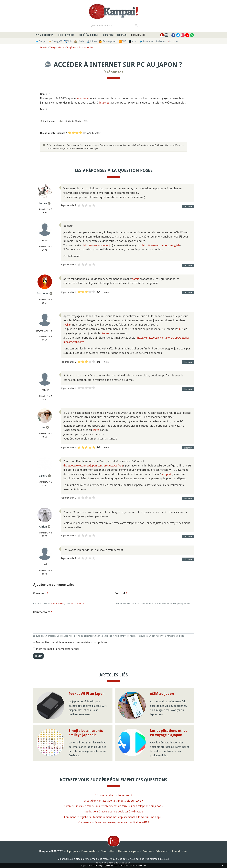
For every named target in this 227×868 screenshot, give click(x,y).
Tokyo (96, 430)
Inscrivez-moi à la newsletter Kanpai (58, 649)
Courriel (121, 593)
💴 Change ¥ (55, 41)
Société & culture (89, 35)
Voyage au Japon (44, 35)
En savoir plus (141, 866)
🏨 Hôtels (79, 41)
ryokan (67, 325)
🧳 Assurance (146, 41)
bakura (43, 476)
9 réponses (113, 72)
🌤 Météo (161, 41)
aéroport (166, 474)
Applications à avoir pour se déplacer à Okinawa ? (113, 811)
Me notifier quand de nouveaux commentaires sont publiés (72, 642)
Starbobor (43, 293)
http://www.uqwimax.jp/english (161, 245)
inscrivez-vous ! (78, 603)
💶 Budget (41, 41)
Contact (148, 851)
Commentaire (43, 612)
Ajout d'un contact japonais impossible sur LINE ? (114, 801)
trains (106, 333)
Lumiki (43, 203)
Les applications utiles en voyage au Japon (169, 733)
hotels (135, 279)
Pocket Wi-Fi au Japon (87, 694)
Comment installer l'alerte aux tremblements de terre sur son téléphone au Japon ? (113, 806)
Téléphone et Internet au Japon (81, 47)
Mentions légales (129, 851)
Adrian (43, 527)
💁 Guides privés (108, 41)
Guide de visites (66, 35)
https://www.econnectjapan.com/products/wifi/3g (94, 465)
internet (104, 103)
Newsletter (108, 851)
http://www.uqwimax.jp (97, 245)
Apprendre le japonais (115, 35)
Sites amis (162, 851)
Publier (38, 656)
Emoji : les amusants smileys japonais (86, 733)
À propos (72, 851)
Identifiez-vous (58, 603)
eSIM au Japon (162, 694)
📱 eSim (133, 41)
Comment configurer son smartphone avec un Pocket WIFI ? (113, 822)
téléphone (83, 98)
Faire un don (89, 851)
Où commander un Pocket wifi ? (113, 795)
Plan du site (179, 851)
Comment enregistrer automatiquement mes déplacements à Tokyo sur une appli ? (114, 817)
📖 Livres (173, 41)
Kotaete (44, 47)
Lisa (43, 427)
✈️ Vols (68, 41)
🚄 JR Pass (92, 41)
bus (181, 329)
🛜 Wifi (123, 41)
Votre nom (41, 593)
